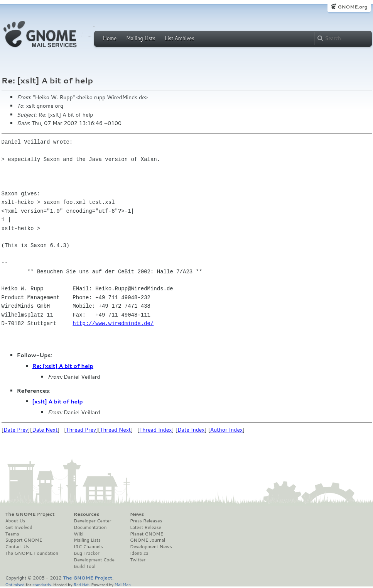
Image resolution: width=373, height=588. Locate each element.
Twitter (138, 560)
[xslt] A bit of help (58, 402)
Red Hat (81, 584)
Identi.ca (139, 553)
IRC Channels (88, 547)
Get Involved (19, 527)
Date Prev (16, 430)
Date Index (191, 430)
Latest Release (146, 527)
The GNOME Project (30, 514)
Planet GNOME (147, 534)
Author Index (226, 430)
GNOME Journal (148, 540)
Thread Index (156, 430)
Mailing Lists (141, 38)
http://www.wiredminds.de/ (113, 323)
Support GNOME (24, 540)
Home (110, 38)
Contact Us (17, 547)
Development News (151, 547)
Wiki (78, 534)
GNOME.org (352, 7)
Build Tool (84, 566)
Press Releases (146, 521)
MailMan (123, 584)
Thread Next (115, 430)
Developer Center (92, 521)
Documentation (90, 527)
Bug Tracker (87, 553)
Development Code (94, 560)
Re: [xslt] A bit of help (63, 366)
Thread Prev (81, 430)
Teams (12, 534)
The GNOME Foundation (32, 553)
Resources (86, 514)
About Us (15, 521)
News (137, 514)
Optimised (15, 584)
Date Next (45, 430)
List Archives (179, 38)
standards (42, 584)
